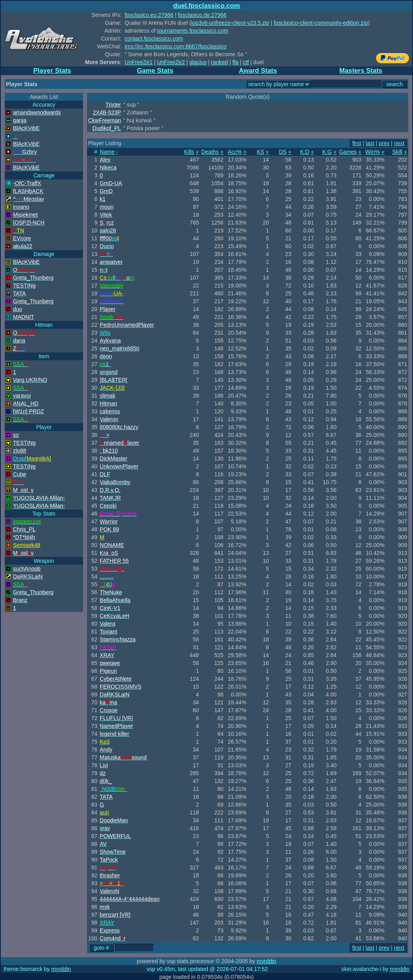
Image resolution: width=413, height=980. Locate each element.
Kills (189, 152)
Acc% (235, 152)
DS (282, 152)
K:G (327, 152)
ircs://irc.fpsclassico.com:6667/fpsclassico (176, 46)
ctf (246, 62)
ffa (235, 62)
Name (107, 152)
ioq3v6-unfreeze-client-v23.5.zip (230, 23)
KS (260, 152)
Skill (397, 152)
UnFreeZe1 (139, 62)
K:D (305, 152)
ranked (219, 62)
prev (384, 143)
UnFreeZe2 (171, 62)
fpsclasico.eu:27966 (149, 15)
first (357, 143)
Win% (373, 152)
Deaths (210, 152)
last (370, 143)
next (399, 143)
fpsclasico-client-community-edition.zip (321, 23)
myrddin (267, 961)
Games (348, 152)
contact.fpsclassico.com (154, 39)
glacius (198, 62)
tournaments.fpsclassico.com (193, 31)
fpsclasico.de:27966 (202, 15)
